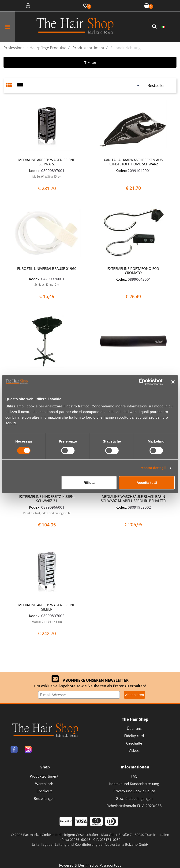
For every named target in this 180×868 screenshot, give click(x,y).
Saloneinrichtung (126, 48)
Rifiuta (89, 482)
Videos (134, 750)
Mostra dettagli (153, 468)
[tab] (11, 86)
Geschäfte (134, 743)
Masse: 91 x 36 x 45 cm (47, 622)
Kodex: (35, 171)
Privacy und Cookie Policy (134, 791)
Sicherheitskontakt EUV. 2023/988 (134, 806)
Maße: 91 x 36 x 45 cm (47, 177)
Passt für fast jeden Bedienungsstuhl (47, 513)
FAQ (134, 776)
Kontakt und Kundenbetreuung (134, 784)
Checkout (44, 791)
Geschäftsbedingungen (134, 798)
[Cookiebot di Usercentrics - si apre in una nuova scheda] (142, 382)
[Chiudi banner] (173, 382)
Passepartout (110, 865)
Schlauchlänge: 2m (47, 285)
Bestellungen (44, 798)
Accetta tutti (147, 482)
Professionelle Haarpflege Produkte (35, 48)
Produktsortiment (88, 48)
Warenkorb (44, 784)
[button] (155, 27)
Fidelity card (134, 736)
